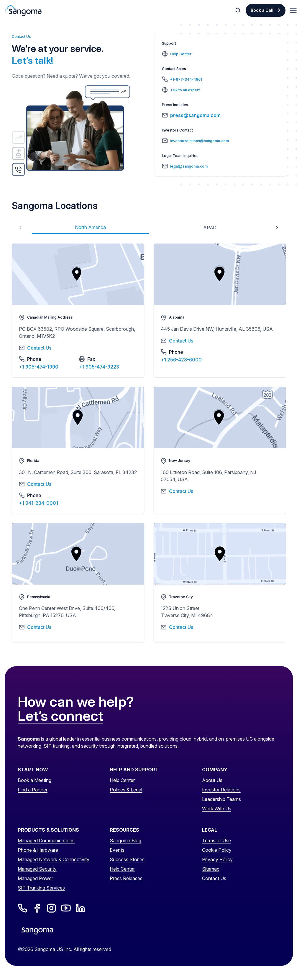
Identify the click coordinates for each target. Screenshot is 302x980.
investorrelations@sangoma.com (200, 141)
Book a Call (262, 10)
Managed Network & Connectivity (54, 859)
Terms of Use (216, 841)
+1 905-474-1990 (39, 367)
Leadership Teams (221, 799)
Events (117, 850)
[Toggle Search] (239, 10)
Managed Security (37, 869)
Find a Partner (33, 790)
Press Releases (126, 878)
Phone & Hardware (38, 850)
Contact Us (214, 878)
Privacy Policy (217, 859)
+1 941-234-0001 (38, 503)
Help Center (181, 54)
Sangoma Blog (125, 841)
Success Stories (127, 859)
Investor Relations (221, 790)
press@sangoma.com (195, 115)
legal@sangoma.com (189, 166)
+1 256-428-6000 (181, 360)
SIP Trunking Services (41, 888)
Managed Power (35, 878)
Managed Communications (46, 841)
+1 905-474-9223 (99, 367)
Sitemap (211, 869)
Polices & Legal (126, 790)
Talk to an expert (185, 90)
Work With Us (217, 809)
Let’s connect (60, 716)
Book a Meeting (35, 780)
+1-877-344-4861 (186, 79)
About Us (212, 780)
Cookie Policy (217, 850)
